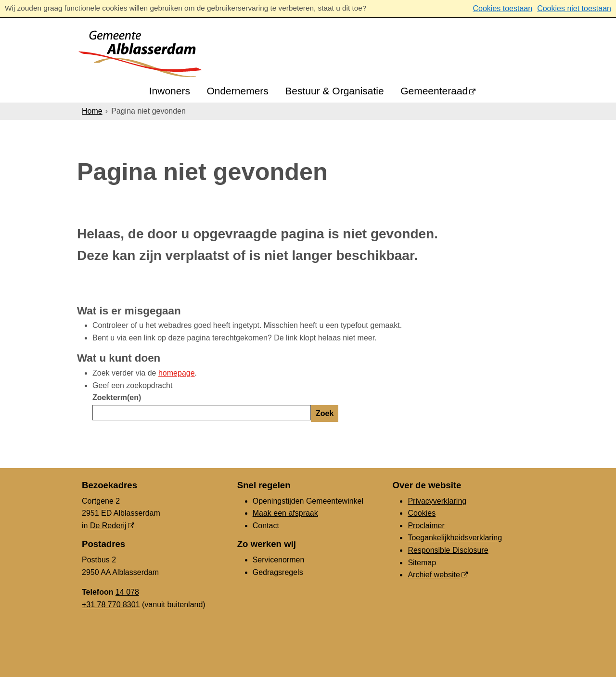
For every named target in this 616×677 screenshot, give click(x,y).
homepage (177, 373)
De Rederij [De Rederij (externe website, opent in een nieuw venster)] (108, 526)
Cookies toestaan (502, 8)
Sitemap (422, 563)
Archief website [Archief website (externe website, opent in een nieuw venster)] (434, 575)
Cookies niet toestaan (574, 8)
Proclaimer (426, 526)
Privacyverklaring (437, 501)
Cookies (422, 513)
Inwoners (170, 91)
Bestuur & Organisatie (334, 91)
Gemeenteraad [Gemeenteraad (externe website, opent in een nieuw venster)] (434, 91)
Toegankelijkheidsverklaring (455, 538)
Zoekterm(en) (117, 397)
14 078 (127, 592)
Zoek (325, 413)
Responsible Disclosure (448, 550)
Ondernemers (237, 91)
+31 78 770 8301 (111, 605)
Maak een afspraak (285, 513)
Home (92, 111)
